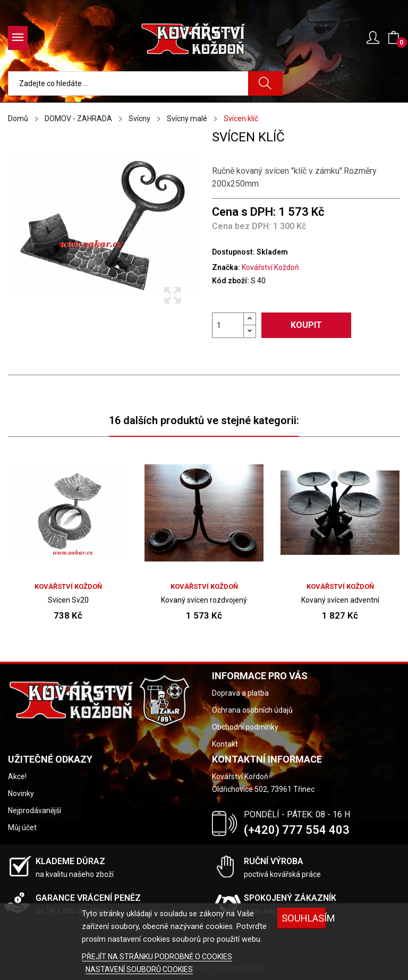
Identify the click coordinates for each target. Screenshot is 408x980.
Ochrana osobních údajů (252, 710)
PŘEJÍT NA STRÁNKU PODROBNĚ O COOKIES (157, 957)
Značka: (226, 267)
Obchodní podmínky (245, 727)
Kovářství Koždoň (270, 267)
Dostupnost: (233, 252)
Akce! (17, 776)
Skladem (272, 252)
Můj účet (22, 827)
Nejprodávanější (35, 810)
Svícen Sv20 (68, 600)
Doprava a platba (240, 693)
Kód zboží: (231, 281)
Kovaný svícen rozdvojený (204, 600)
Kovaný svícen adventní (340, 600)
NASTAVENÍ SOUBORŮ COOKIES (139, 969)
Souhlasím (304, 918)
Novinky (21, 793)
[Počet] (228, 325)
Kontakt (225, 744)
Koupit (306, 325)
